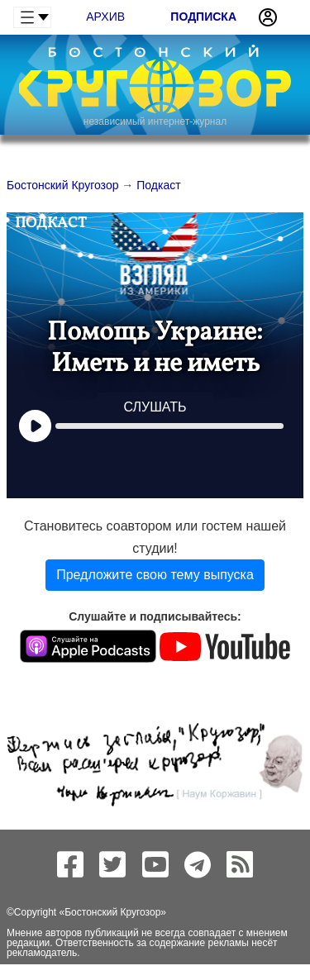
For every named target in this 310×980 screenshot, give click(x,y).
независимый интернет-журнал (155, 121)
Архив (105, 17)
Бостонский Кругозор (112, 912)
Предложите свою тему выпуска (155, 575)
